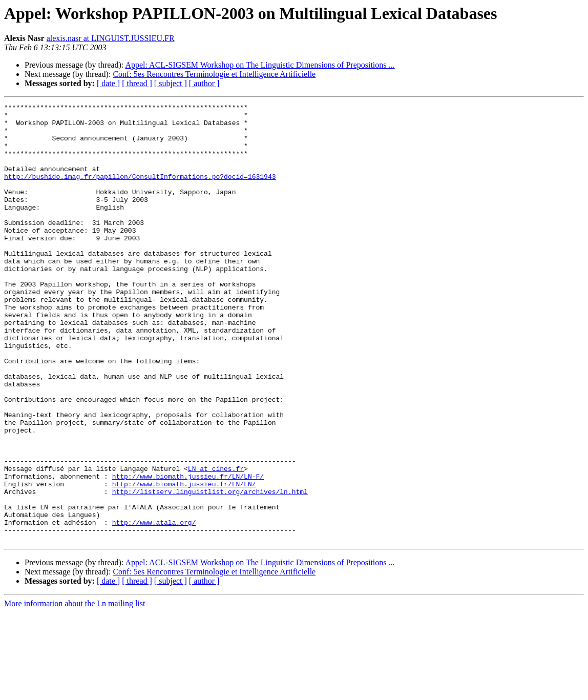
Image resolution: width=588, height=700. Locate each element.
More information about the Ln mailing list (75, 691)
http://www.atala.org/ (154, 607)
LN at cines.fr (216, 542)
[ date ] (108, 83)
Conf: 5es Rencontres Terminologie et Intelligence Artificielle (214, 74)
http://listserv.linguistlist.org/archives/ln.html (210, 570)
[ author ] (204, 83)
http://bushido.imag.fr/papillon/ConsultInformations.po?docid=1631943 (140, 192)
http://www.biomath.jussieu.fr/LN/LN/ (184, 561)
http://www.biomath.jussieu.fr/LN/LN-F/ (188, 551)
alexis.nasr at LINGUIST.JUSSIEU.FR (111, 38)
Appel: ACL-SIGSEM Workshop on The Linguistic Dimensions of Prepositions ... (260, 65)
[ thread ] (137, 83)
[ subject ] (171, 83)
